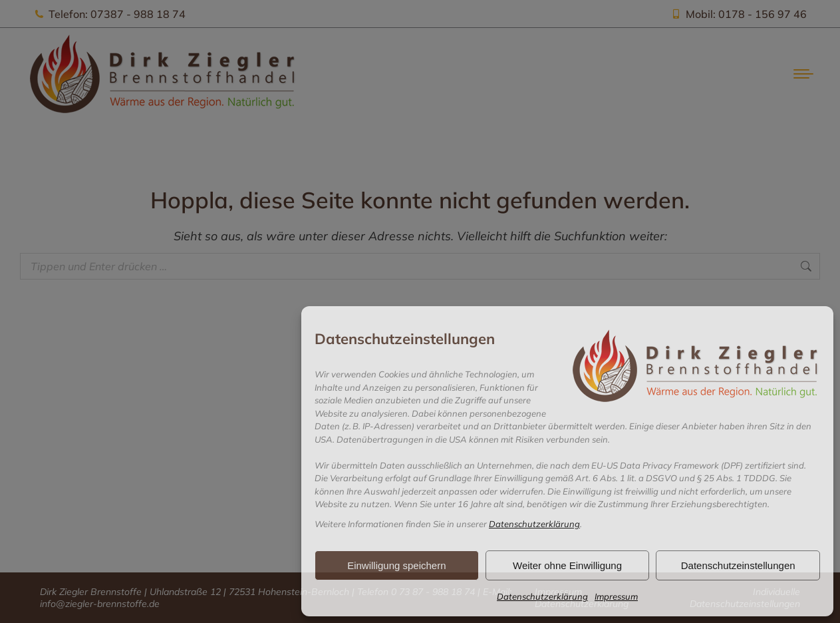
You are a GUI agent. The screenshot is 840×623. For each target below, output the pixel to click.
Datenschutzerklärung (534, 524)
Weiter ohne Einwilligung (567, 565)
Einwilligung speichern (396, 565)
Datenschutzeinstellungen (738, 565)
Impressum (616, 596)
